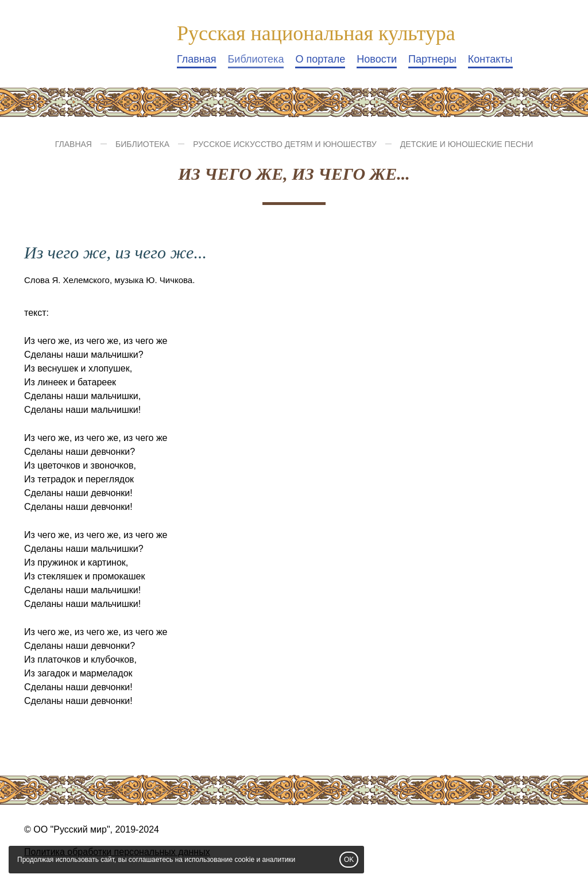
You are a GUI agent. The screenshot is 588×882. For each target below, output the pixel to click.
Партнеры (432, 59)
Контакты (490, 59)
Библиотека (256, 59)
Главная (197, 59)
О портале (320, 59)
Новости (377, 59)
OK (349, 860)
